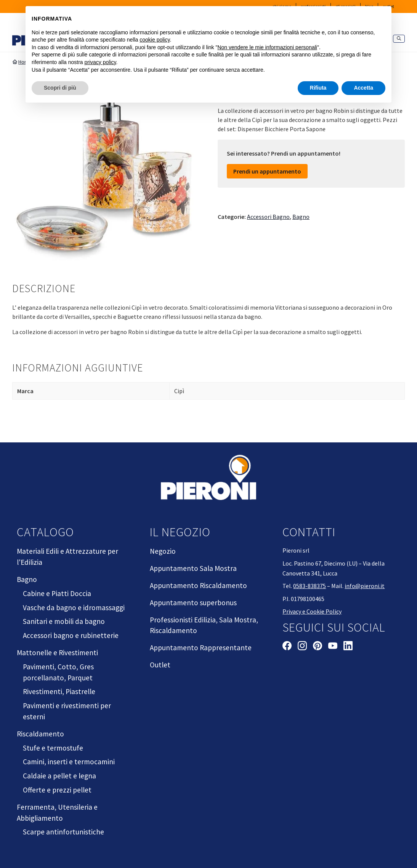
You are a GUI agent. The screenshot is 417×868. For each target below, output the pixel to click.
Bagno (301, 217)
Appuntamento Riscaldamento (198, 585)
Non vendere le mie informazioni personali (267, 47)
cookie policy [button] (155, 40)
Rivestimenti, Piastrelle (59, 691)
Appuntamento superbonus (193, 603)
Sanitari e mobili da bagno (64, 621)
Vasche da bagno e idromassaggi (74, 608)
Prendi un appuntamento (267, 171)
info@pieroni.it (365, 586)
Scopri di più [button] (60, 88)
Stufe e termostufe (53, 748)
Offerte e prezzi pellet (57, 790)
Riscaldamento (40, 734)
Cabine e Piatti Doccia (57, 593)
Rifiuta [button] (318, 88)
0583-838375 (310, 586)
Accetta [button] (363, 88)
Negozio (163, 551)
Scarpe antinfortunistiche (63, 832)
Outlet (160, 665)
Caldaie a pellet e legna (59, 776)
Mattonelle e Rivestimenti (57, 653)
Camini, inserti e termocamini (69, 762)
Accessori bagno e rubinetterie (71, 635)
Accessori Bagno (268, 217)
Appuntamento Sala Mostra (193, 568)
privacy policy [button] (100, 62)
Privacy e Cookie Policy (312, 611)
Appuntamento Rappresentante (201, 648)
